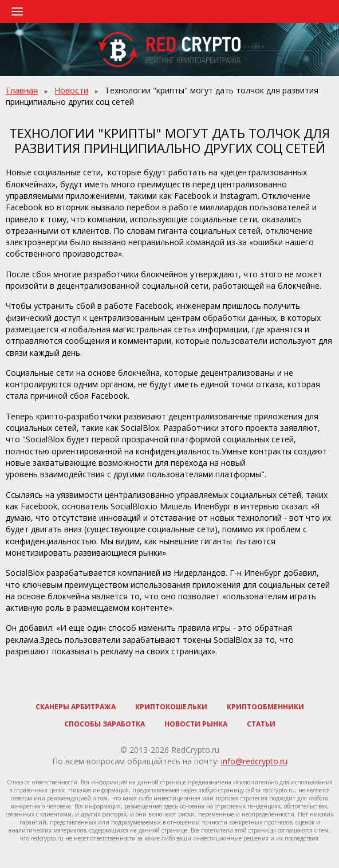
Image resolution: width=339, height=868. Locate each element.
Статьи (261, 724)
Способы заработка (105, 724)
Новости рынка (196, 724)
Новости (71, 90)
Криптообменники (265, 707)
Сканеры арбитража (76, 707)
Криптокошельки (171, 707)
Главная (22, 90)
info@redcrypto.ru (254, 761)
